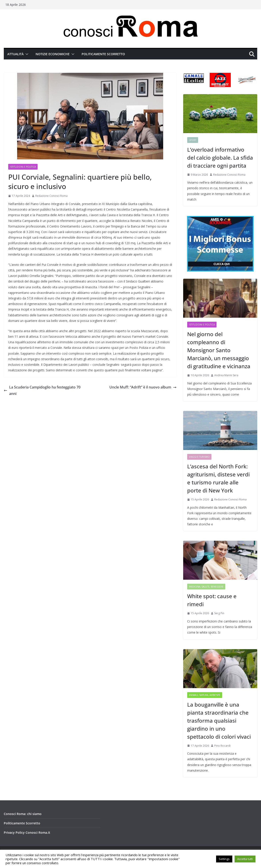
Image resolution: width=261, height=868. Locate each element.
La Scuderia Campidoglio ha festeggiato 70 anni (42, 390)
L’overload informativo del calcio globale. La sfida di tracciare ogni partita (220, 158)
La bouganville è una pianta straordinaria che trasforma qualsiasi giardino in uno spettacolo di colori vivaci (219, 721)
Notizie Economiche (53, 54)
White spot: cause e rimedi (212, 600)
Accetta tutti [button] (245, 859)
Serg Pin (219, 613)
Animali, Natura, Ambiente (205, 695)
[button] (26, 54)
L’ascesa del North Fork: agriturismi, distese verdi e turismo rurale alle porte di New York (218, 478)
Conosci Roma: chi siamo (23, 814)
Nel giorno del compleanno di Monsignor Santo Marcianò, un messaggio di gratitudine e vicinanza (219, 350)
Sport (193, 140)
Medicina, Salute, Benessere (206, 587)
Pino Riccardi (222, 746)
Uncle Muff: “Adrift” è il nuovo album (143, 387)
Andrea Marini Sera (226, 375)
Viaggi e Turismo (199, 457)
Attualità (15, 54)
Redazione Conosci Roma (51, 196)
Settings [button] (224, 859)
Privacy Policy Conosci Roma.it (27, 832)
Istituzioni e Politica (23, 167)
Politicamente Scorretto (103, 54)
